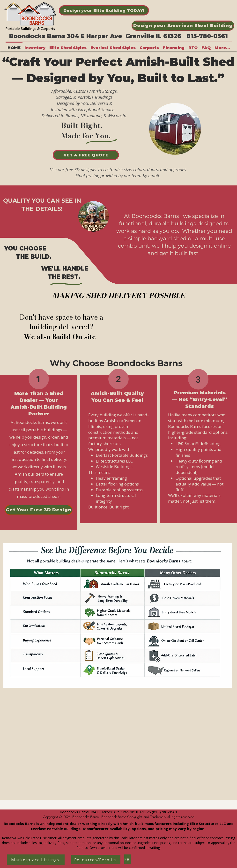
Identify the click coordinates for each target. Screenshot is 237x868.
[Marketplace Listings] (36, 860)
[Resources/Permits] (96, 860)
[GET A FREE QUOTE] (86, 155)
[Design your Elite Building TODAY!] (104, 10)
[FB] (128, 859)
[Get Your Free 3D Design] (39, 510)
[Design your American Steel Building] (183, 26)
